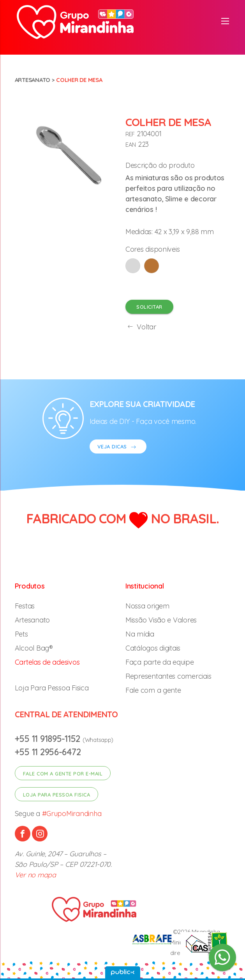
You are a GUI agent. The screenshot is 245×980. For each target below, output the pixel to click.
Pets (21, 634)
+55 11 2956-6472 (48, 752)
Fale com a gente (153, 690)
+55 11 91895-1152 (49, 739)
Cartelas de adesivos (47, 662)
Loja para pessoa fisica (57, 795)
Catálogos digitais (153, 648)
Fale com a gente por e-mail (63, 774)
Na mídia (140, 634)
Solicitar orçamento (149, 309)
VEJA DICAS (118, 447)
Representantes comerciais (168, 676)
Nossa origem (147, 606)
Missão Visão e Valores (161, 620)
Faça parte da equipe (160, 662)
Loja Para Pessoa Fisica (52, 688)
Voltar (141, 327)
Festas (25, 606)
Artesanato (33, 80)
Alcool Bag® (34, 648)
